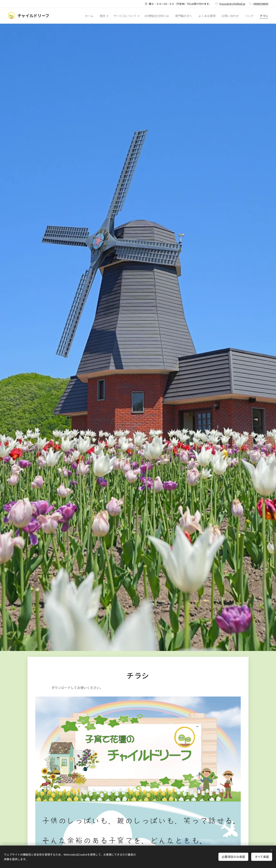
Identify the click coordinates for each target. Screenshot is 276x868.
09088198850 (261, 4)
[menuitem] (88, 16)
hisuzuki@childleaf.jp (232, 4)
